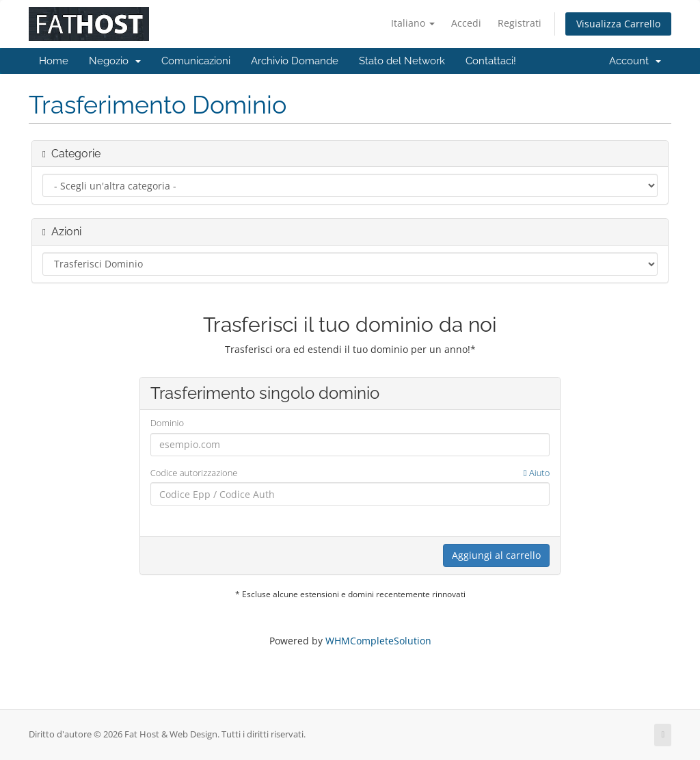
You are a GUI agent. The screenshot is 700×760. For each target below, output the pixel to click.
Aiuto (537, 473)
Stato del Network (402, 61)
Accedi (466, 23)
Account (635, 61)
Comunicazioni (196, 61)
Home (54, 61)
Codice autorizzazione (350, 473)
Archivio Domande (295, 61)
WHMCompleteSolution (378, 641)
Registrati (520, 23)
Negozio (115, 61)
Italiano (413, 23)
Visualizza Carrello (618, 24)
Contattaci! (491, 61)
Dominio (167, 423)
